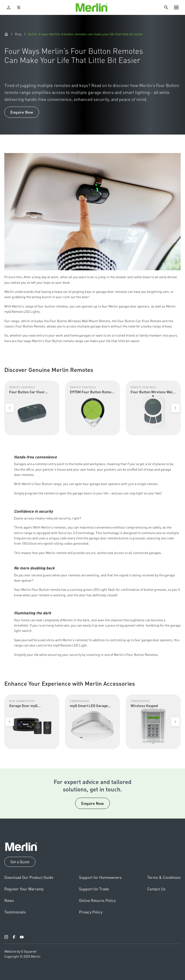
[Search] (166, 7)
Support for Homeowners (100, 877)
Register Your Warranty (24, 889)
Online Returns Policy (97, 900)
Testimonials (15, 912)
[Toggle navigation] (176, 7)
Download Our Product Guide (29, 877)
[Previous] (10, 408)
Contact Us (156, 889)
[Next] (175, 408)
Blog (18, 34)
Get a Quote (20, 862)
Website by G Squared (20, 951)
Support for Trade (94, 889)
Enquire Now (22, 112)
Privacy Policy (91, 912)
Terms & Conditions (164, 877)
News (9, 900)
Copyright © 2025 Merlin (22, 956)
